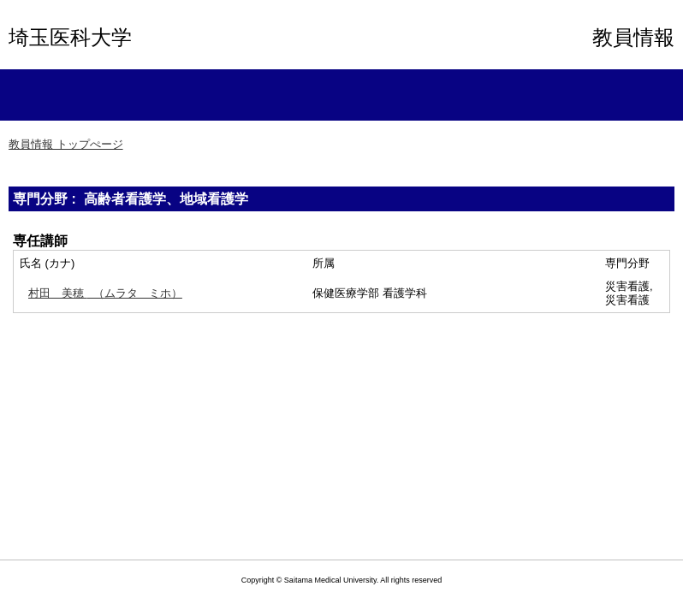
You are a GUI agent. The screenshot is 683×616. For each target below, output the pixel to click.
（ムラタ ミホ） (105, 293)
